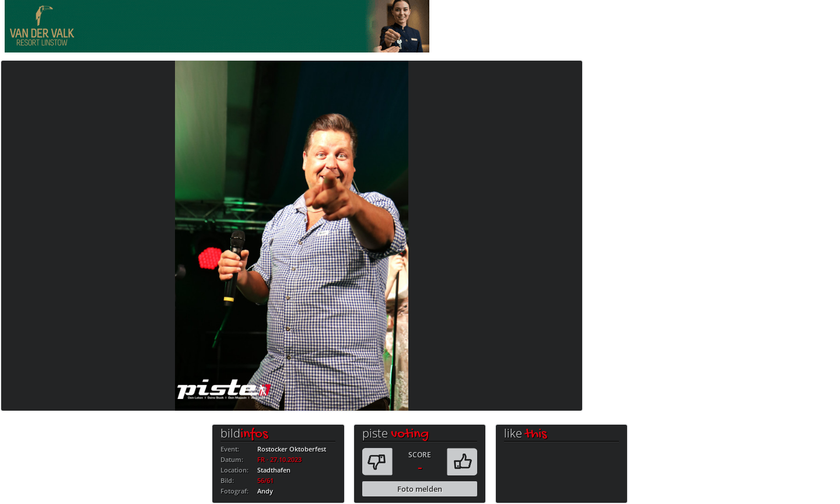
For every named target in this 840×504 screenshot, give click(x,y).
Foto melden (420, 489)
